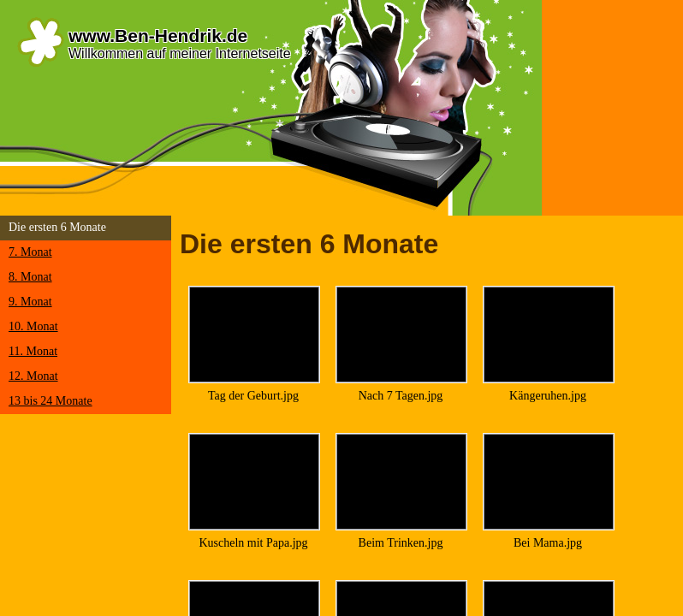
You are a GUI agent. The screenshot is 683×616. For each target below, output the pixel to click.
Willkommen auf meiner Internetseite (180, 53)
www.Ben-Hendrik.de (158, 36)
